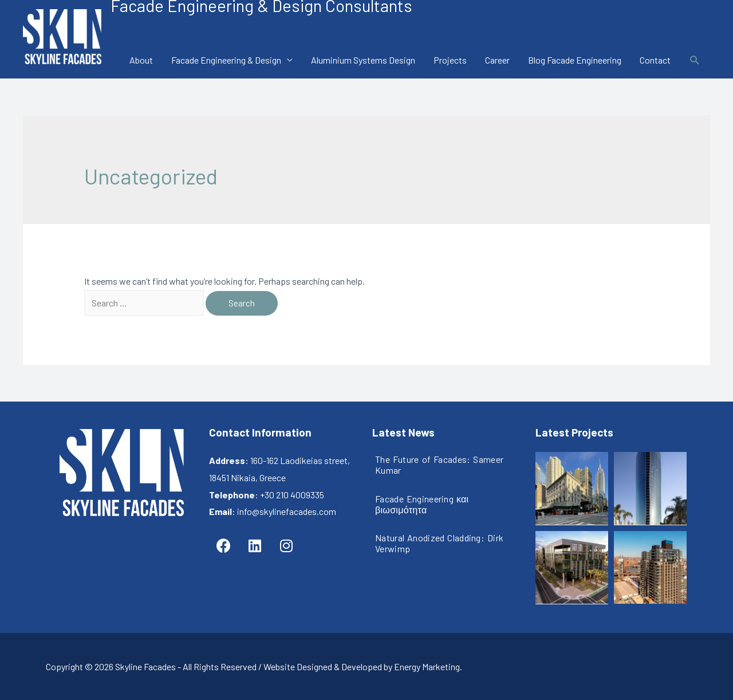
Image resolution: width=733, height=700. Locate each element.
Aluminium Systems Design (363, 60)
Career (497, 60)
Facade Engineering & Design (226, 60)
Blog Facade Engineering (575, 60)
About (141, 60)
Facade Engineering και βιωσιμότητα (422, 504)
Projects (450, 60)
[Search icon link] (695, 60)
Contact (655, 60)
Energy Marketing (427, 666)
